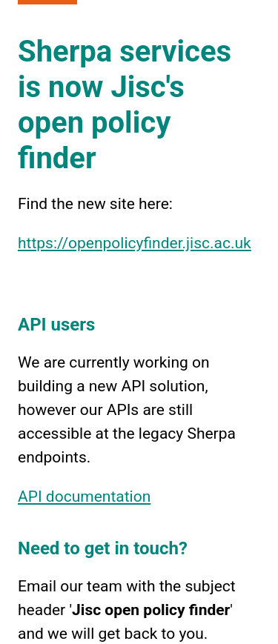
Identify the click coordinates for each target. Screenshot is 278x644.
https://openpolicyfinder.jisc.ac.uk (135, 243)
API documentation (84, 497)
